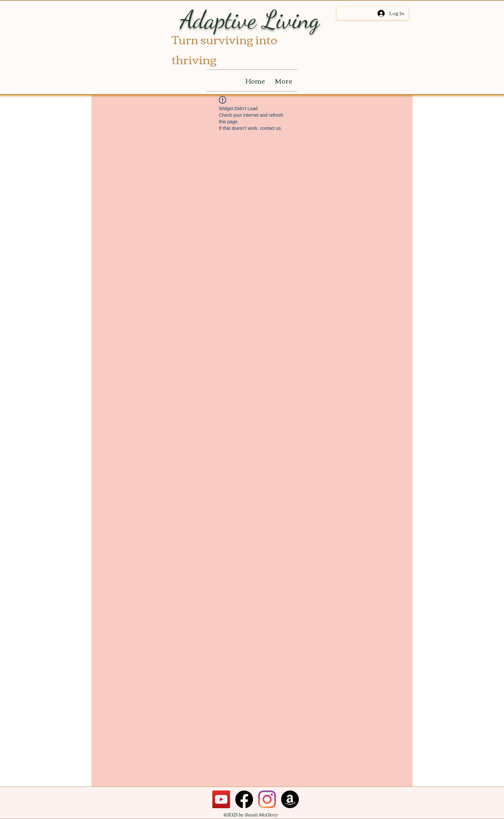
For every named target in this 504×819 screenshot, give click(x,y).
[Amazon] (290, 799)
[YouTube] (221, 799)
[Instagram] (267, 799)
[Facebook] (244, 799)
